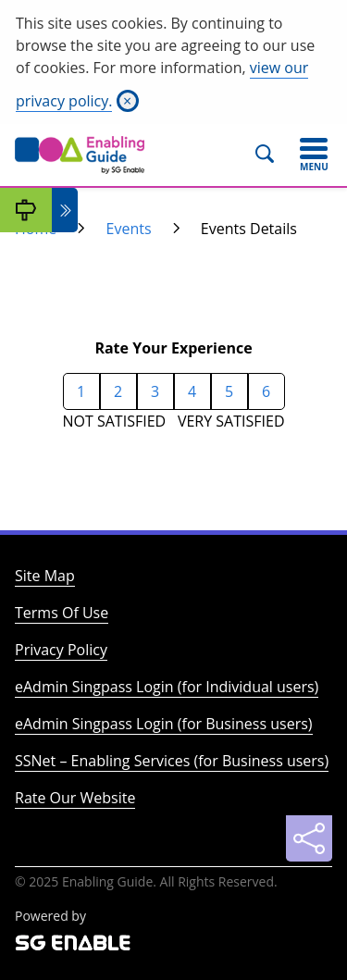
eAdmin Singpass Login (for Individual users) (167, 687)
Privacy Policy (61, 650)
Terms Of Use (62, 613)
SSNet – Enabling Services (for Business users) (172, 761)
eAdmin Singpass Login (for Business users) (164, 724)
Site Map (45, 576)
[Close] (128, 101)
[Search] (273, 155)
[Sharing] (309, 838)
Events (129, 229)
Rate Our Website (75, 798)
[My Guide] (26, 210)
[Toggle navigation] (314, 155)
